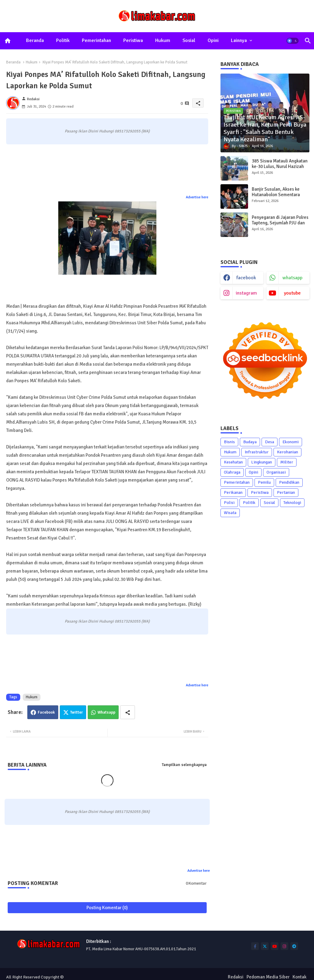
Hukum (163, 40)
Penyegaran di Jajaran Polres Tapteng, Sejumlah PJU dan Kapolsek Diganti (280, 223)
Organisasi (276, 472)
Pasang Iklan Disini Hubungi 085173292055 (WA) (107, 131)
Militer (287, 462)
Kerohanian (287, 452)
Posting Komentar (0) (107, 908)
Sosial (189, 40)
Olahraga (232, 472)
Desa (270, 442)
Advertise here (197, 197)
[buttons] (255, 946)
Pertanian (286, 492)
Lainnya (239, 40)
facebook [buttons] (246, 278)
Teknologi (292, 503)
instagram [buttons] (246, 293)
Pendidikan (289, 482)
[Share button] (128, 712)
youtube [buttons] (292, 293)
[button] (293, 41)
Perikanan (233, 492)
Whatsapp (106, 712)
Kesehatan (233, 462)
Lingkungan (262, 462)
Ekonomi (291, 442)
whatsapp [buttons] (292, 278)
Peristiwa (133, 40)
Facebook (46, 712)
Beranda (35, 40)
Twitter (77, 712)
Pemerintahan (96, 40)
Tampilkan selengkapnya (184, 765)
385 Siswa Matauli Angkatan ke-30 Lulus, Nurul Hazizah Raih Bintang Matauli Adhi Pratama (280, 169)
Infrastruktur (257, 452)
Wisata (230, 513)
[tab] (35, 41)
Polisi (229, 503)
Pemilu (264, 482)
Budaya (250, 442)
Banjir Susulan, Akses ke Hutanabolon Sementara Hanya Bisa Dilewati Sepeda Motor (279, 197)
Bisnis (229, 442)
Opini (213, 40)
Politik (63, 40)
